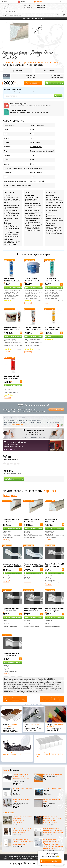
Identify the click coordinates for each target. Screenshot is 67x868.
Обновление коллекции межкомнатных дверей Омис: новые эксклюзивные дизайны (53, 830)
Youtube (37, 858)
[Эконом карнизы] (33, 715)
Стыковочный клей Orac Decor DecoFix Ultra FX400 (11, 378)
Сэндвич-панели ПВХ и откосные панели (20, 781)
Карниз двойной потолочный (53, 774)
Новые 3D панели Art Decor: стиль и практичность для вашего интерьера (22, 830)
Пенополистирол (36, 147)
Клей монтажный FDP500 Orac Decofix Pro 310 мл (12, 281)
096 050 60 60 (41, 5)
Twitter (12, 858)
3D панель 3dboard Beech (52, 789)
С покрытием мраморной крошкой (42, 151)
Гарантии (51, 192)
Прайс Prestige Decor (37, 111)
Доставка (9, 192)
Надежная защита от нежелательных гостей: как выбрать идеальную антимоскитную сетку (52, 819)
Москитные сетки (49, 803)
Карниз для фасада (37, 125)
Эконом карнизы (35, 725)
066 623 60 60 (41, 7)
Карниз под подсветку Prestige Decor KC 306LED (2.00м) (33, 566)
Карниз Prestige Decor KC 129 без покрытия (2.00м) (12, 655)
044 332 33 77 (28, 5)
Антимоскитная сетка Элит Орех (52, 800)
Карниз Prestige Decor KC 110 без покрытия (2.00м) (12, 611)
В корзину (33, 83)
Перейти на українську (51, 861)
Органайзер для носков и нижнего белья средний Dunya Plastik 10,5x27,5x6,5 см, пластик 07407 (49, 755)
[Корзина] (64, 15)
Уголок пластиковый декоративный (55, 726)
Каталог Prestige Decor (37, 105)
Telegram (30, 858)
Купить (58, 96)
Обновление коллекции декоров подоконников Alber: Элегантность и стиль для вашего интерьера (22, 842)
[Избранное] (58, 15)
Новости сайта (8, 812)
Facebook (6, 858)
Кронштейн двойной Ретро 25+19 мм (21, 800)
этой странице (18, 424)
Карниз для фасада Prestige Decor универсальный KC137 (54, 521)
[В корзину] (21, 284)
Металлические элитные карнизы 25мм (20, 804)
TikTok (24, 858)
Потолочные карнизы (50, 776)
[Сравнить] (61, 15)
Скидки (38, 2)
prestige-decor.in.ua (57, 77)
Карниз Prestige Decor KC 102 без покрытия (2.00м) (55, 566)
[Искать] (63, 11)
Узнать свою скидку (14, 288)
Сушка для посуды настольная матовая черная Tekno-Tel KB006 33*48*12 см (17, 754)
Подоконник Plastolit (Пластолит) (10, 726)
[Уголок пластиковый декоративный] (55, 715)
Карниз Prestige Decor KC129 (15, 700)
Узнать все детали (56, 409)
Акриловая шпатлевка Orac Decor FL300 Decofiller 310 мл (53, 330)
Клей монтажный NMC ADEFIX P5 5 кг (12, 328)
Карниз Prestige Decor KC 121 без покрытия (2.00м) (33, 611)
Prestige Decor (31, 77)
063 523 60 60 (28, 7)
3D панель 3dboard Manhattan (22, 789)
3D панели (16, 791)
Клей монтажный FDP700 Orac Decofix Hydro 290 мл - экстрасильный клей (52, 282)
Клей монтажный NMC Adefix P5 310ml (33, 328)
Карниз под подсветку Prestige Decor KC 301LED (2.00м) (12, 566)
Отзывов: (40, 300)
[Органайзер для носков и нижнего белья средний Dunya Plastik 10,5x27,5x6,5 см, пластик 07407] (50, 743)
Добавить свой (14, 479)
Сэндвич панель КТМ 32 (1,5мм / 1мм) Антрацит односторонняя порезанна (21, 776)
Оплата (29, 192)
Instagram (18, 858)
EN (63, 2)
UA (61, 2)
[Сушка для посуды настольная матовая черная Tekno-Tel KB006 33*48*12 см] (17, 743)
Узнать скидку (54, 83)
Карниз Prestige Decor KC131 (52, 700)
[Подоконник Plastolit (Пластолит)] (12, 715)
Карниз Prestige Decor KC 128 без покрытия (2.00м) (55, 611)
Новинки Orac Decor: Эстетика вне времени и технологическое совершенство (22, 819)
